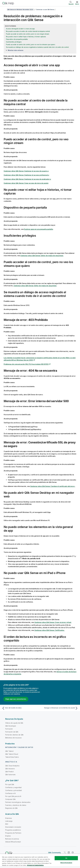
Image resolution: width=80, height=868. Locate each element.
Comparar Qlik (10, 799)
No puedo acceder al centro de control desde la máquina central (28, 31)
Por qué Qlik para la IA (13, 796)
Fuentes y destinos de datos (16, 805)
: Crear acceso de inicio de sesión (26, 183)
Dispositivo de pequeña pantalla (17, 39)
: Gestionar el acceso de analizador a (27, 179)
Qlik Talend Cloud (12, 754)
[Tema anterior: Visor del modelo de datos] (20, 708)
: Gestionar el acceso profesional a (26, 175)
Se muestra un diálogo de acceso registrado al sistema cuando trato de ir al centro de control (37, 47)
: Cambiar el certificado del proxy (53, 486)
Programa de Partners (13, 833)
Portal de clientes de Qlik (14, 735)
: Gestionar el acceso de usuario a (26, 171)
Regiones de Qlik (11, 808)
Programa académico (13, 830)
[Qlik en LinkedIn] (69, 852)
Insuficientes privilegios (14, 42)
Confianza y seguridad (13, 787)
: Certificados (49, 630)
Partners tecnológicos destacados (18, 802)
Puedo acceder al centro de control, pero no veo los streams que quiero (31, 44)
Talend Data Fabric (12, 757)
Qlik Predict (9, 772)
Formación (9, 729)
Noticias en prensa (12, 839)
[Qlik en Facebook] (73, 852)
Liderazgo (9, 821)
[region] (40, 861)
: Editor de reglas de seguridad (42, 256)
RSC (7, 824)
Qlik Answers (10, 769)
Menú (77, 4)
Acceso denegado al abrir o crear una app (20, 29)
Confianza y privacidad (14, 790)
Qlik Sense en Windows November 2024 (20, 9)
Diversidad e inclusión (13, 827)
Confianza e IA (10, 793)
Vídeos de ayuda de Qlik (14, 723)
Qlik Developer (11, 726)
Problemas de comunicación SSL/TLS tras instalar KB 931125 (26, 364)
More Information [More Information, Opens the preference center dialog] (66, 863)
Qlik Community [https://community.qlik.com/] (55, 853)
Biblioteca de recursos (13, 738)
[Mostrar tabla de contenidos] (4, 9)
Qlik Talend (9, 751)
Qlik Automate (10, 775)
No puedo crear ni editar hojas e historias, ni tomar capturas (26, 37)
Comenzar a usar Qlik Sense (45, 9)
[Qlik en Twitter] (65, 852)
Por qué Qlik (10, 784)
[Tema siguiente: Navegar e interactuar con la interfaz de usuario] (60, 708)
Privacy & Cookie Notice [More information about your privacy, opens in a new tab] (35, 865)
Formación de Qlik (12, 732)
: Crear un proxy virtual (53, 622)
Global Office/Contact (13, 842)
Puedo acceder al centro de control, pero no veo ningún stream (28, 34)
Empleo (8, 836)
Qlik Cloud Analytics (12, 766)
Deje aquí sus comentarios (16, 699)
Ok (66, 858)
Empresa (8, 818)
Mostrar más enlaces (16, 50)
